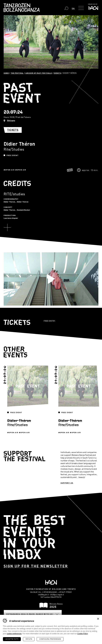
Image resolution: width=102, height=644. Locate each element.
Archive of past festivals (39, 73)
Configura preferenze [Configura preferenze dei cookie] (50, 639)
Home (6, 73)
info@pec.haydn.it (57, 595)
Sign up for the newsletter (36, 566)
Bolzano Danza (22, 8)
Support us (67, 483)
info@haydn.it (43, 595)
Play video (51, 279)
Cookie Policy (83, 634)
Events (57, 73)
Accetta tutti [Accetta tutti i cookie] (12, 639)
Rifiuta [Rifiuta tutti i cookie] (29, 639)
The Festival (17, 73)
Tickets (13, 130)
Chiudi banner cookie (98, 619)
